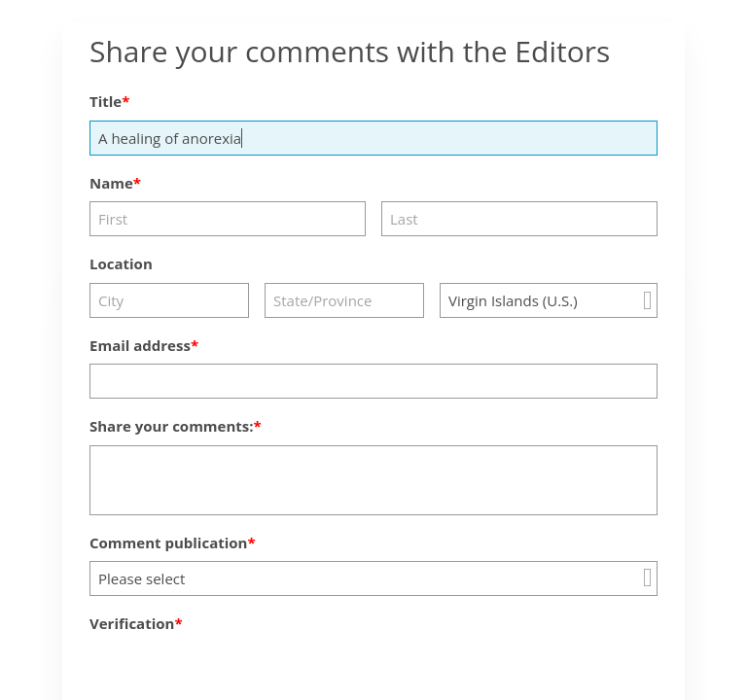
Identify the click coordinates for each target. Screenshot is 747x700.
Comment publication (168, 542)
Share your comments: (172, 426)
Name (111, 183)
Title (106, 101)
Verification (132, 623)
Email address (140, 345)
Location (121, 263)
